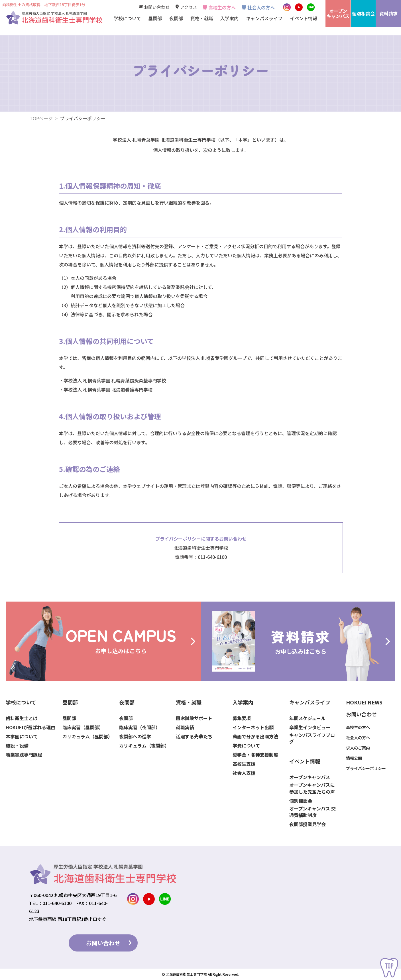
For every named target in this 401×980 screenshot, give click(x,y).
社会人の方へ (261, 7)
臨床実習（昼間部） (83, 727)
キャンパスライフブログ (312, 738)
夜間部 (126, 718)
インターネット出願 (253, 727)
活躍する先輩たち (194, 736)
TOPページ (41, 118)
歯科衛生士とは (22, 718)
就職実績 (185, 727)
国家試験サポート (194, 718)
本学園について (22, 736)
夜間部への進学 (135, 736)
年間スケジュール (307, 718)
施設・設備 (17, 746)
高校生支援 (244, 764)
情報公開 (354, 758)
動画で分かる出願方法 (255, 736)
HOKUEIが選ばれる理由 (30, 727)
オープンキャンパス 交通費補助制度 (313, 812)
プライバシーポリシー (366, 768)
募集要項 (242, 718)
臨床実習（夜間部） (140, 727)
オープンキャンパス (310, 777)
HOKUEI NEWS (364, 702)
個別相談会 (301, 801)
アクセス (189, 7)
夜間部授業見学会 (308, 824)
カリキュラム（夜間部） (144, 746)
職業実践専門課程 (24, 755)
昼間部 (69, 718)
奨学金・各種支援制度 (255, 755)
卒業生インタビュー (310, 727)
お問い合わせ (157, 7)
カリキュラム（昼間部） (87, 736)
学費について (246, 746)
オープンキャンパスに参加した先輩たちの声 (312, 788)
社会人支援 (244, 773)
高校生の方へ (222, 7)
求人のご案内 (358, 748)
